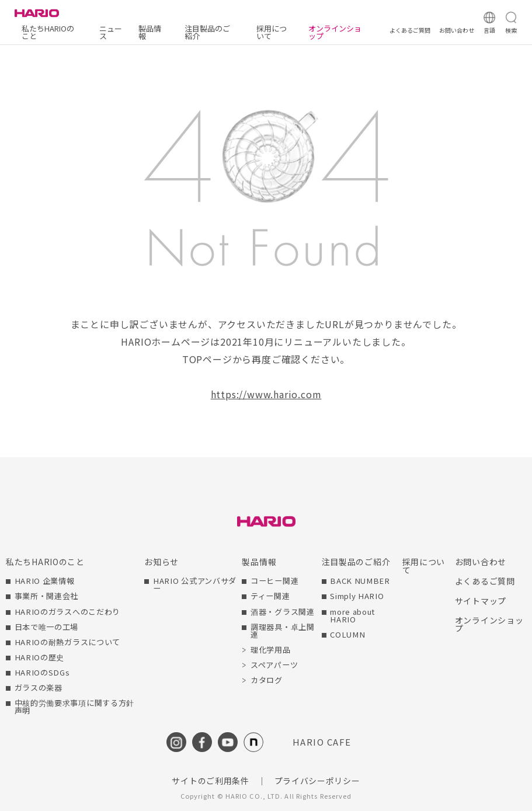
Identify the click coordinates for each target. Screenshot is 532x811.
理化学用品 (271, 650)
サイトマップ (481, 601)
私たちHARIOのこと (48, 32)
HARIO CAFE (322, 742)
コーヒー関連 (274, 581)
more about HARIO (352, 615)
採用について (272, 32)
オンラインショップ (335, 32)
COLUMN (347, 634)
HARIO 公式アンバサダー (195, 584)
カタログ (267, 680)
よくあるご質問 (485, 581)
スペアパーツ (274, 665)
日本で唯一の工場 (47, 627)
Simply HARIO (357, 596)
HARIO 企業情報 (45, 581)
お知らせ (161, 562)
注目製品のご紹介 (207, 32)
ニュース (111, 32)
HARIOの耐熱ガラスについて (68, 642)
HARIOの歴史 (40, 657)
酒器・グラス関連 (283, 612)
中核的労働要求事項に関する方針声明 (75, 706)
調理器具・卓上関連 (283, 631)
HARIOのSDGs (42, 672)
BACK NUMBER (360, 581)
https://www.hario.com (266, 394)
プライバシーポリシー (317, 781)
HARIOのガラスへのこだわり (68, 612)
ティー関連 (270, 596)
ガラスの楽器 (39, 688)
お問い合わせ (481, 562)
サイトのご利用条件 (210, 781)
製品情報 (150, 32)
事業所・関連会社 (47, 596)
